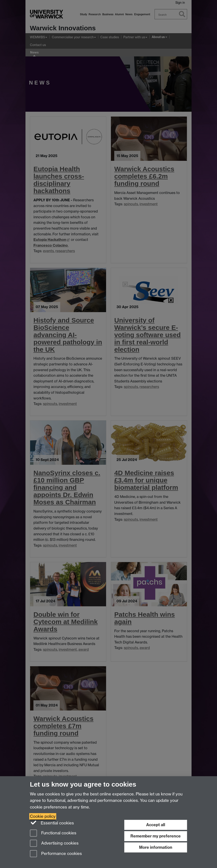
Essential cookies (52, 823)
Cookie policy (43, 816)
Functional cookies (53, 833)
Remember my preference (156, 836)
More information (156, 847)
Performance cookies (56, 854)
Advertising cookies (54, 844)
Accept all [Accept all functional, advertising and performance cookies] (156, 825)
